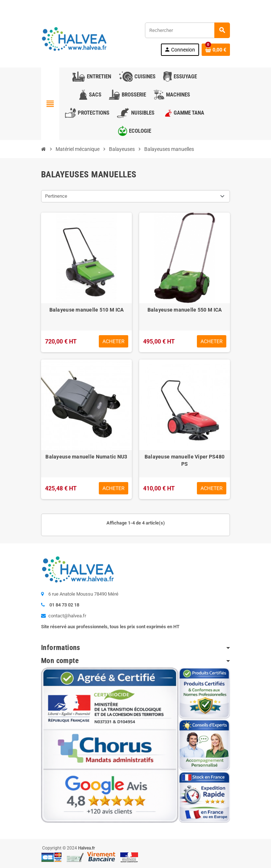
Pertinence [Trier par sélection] (56, 196)
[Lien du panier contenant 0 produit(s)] (216, 50)
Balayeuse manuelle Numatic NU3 (86, 457)
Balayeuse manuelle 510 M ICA (87, 310)
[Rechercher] (187, 30)
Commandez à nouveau (203, 5)
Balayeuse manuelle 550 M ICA (185, 310)
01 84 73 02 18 (101, 5)
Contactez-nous (60, 5)
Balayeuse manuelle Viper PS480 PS (185, 460)
